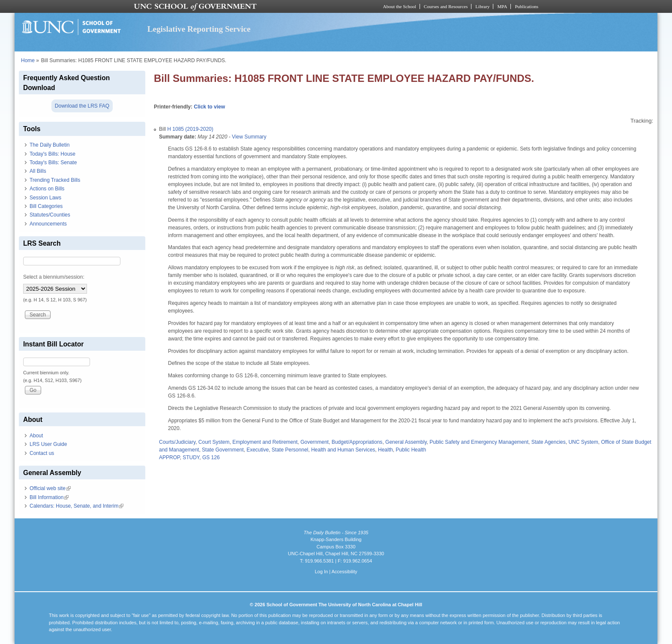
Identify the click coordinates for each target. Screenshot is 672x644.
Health (385, 450)
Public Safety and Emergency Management (479, 442)
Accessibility (344, 572)
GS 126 (211, 457)
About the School (400, 6)
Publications (526, 6)
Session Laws (45, 198)
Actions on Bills (47, 189)
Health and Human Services (343, 450)
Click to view (209, 107)
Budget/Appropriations (357, 442)
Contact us (42, 453)
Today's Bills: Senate (53, 163)
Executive (258, 450)
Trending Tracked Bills (55, 180)
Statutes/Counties (50, 215)
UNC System (583, 442)
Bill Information (49, 497)
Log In (321, 572)
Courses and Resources (446, 6)
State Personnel (290, 450)
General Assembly (406, 442)
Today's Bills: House (52, 154)
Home (28, 60)
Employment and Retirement (265, 442)
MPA (502, 6)
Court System (214, 442)
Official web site (50, 488)
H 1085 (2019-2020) (190, 129)
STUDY (191, 457)
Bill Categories (46, 206)
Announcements (48, 224)
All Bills (38, 171)
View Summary (249, 137)
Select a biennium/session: (54, 277)
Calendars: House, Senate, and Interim (76, 506)
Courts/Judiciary (177, 442)
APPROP (169, 457)
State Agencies (549, 442)
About (36, 436)
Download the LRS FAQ (82, 106)
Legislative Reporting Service (199, 29)
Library (482, 6)
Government (315, 442)
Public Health (411, 450)
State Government (223, 450)
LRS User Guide (48, 444)
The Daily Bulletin (49, 145)
